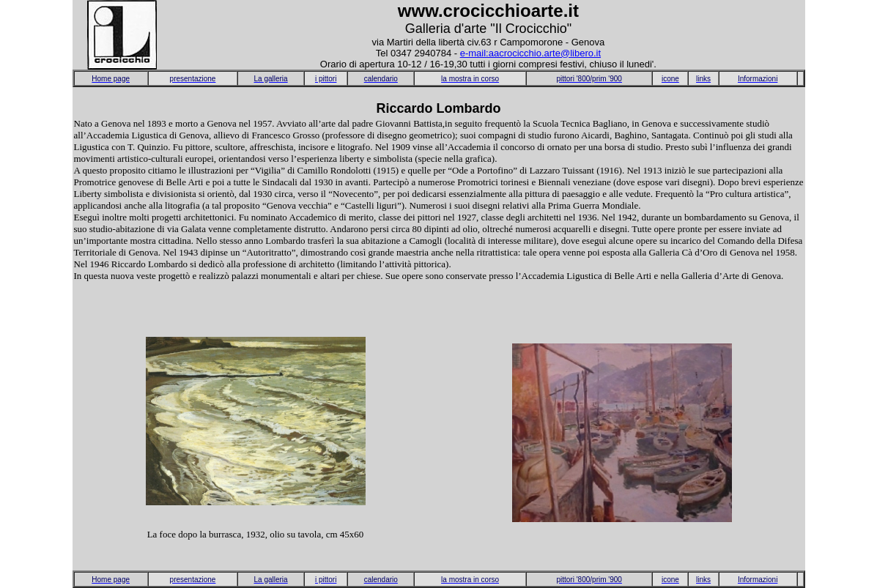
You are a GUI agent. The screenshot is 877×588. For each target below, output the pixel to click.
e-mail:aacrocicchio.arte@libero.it (530, 53)
